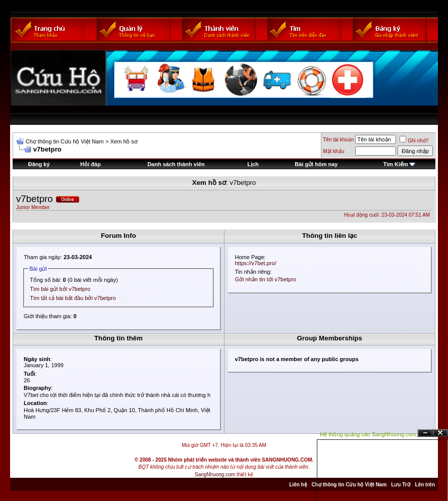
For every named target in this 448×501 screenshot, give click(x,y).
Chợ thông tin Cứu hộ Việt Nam (65, 141)
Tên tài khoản (338, 140)
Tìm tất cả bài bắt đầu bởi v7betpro (73, 298)
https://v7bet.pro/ (256, 263)
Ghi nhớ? (414, 141)
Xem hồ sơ (124, 141)
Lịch (253, 164)
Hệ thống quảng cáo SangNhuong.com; (369, 434)
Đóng (440, 433)
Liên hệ (298, 485)
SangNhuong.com (215, 474)
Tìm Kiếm (395, 164)
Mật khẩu (333, 151)
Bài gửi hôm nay (316, 164)
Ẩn (425, 433)
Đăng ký (39, 164)
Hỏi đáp (91, 164)
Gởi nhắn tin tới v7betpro (266, 279)
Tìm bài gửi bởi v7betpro (60, 289)
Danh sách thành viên (176, 164)
